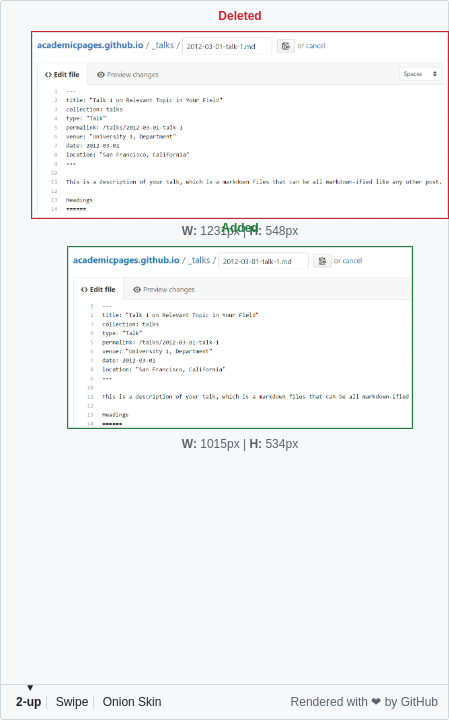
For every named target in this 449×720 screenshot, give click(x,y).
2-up (28, 702)
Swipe (72, 702)
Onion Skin (132, 702)
